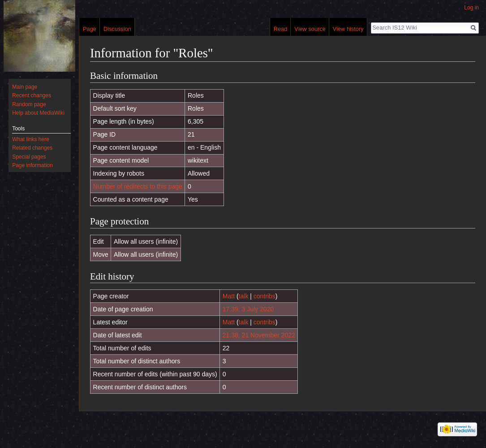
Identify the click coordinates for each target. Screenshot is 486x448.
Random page (29, 104)
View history (348, 29)
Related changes (32, 148)
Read (281, 29)
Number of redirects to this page (138, 186)
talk (244, 296)
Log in (471, 8)
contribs (265, 296)
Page (90, 29)
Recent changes (32, 95)
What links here (31, 139)
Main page (25, 87)
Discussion (117, 29)
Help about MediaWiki (38, 113)
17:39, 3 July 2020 (248, 309)
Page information (32, 165)
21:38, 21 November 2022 (259, 335)
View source (310, 29)
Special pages (29, 157)
